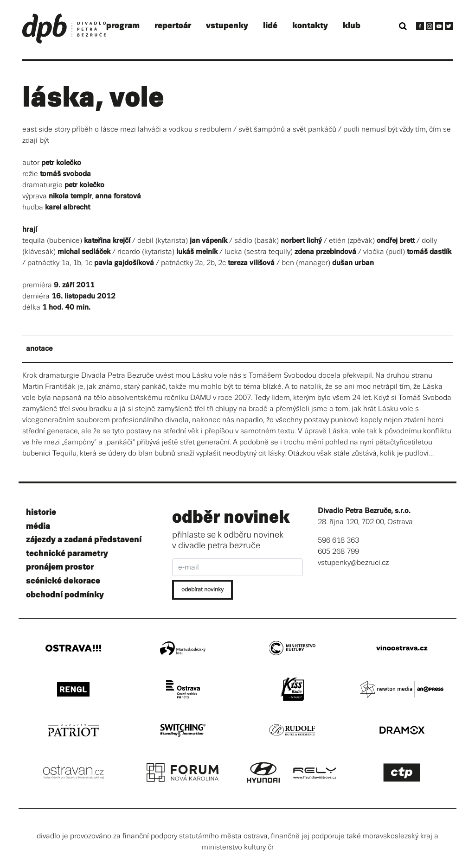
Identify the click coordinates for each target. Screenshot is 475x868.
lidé (270, 26)
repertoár (173, 26)
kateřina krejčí (107, 241)
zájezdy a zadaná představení (84, 540)
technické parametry (67, 554)
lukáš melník (197, 252)
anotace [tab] (39, 349)
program (123, 26)
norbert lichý (301, 241)
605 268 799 (338, 552)
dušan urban (353, 263)
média (38, 526)
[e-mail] (238, 567)
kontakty (310, 26)
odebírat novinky (202, 590)
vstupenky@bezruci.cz (353, 563)
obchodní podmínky (65, 595)
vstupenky (227, 26)
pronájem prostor (60, 567)
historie (41, 512)
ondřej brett (396, 241)
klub (352, 26)
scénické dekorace (63, 581)
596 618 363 (338, 541)
